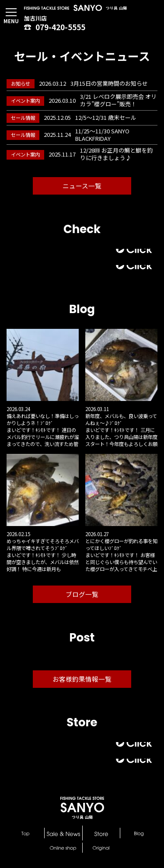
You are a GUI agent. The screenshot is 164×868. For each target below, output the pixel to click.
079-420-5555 (55, 27)
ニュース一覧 (82, 186)
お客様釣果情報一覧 (82, 679)
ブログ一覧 (82, 594)
